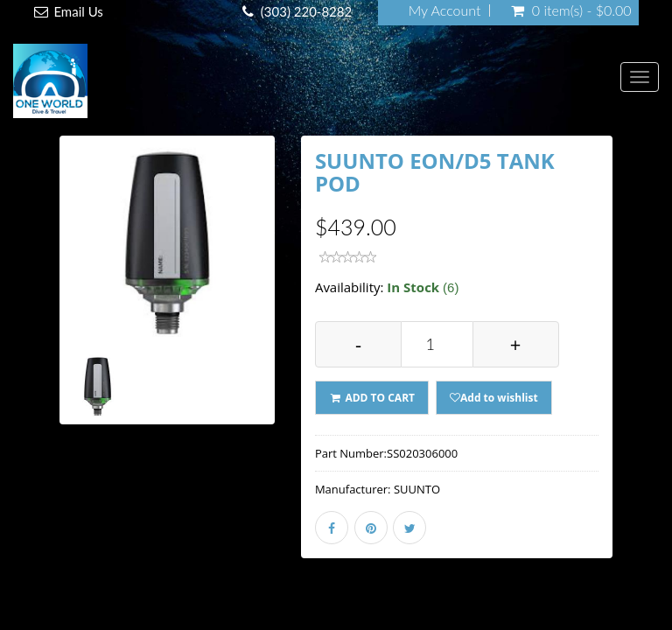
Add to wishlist (494, 398)
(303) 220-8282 (306, 11)
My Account (445, 10)
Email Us (78, 11)
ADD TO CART (372, 398)
